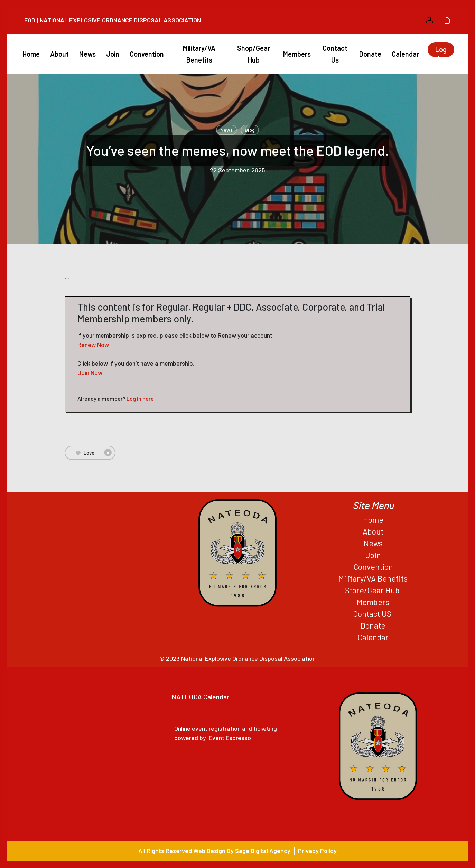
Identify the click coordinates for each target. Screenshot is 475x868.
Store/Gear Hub (373, 590)
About (373, 531)
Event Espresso (230, 738)
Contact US (373, 614)
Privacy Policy (317, 851)
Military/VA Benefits (373, 578)
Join (373, 555)
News (226, 130)
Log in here (140, 399)
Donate (373, 625)
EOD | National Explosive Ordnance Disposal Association (113, 20)
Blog (250, 130)
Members (373, 602)
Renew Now (93, 345)
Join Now (90, 372)
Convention (373, 567)
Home (373, 520)
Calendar (373, 637)
